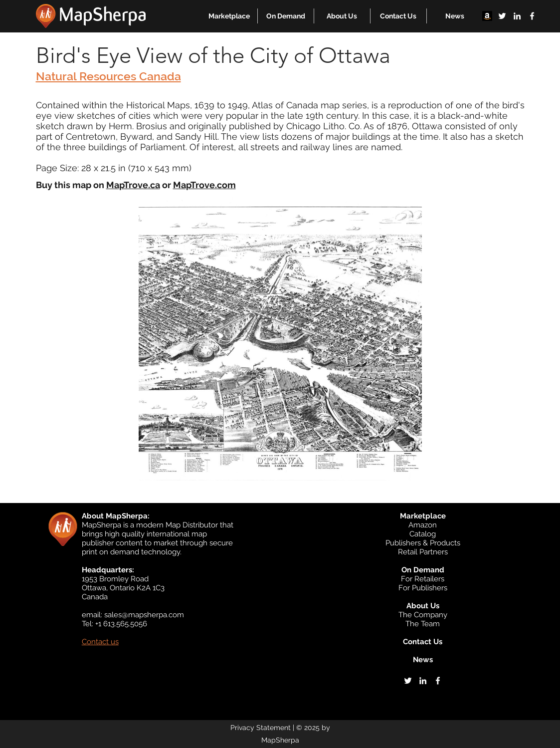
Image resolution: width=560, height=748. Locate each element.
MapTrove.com (204, 185)
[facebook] (532, 16)
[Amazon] (487, 16)
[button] (229, 16)
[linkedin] (517, 16)
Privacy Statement (261, 728)
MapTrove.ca (133, 185)
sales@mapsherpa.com (144, 615)
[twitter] (502, 16)
